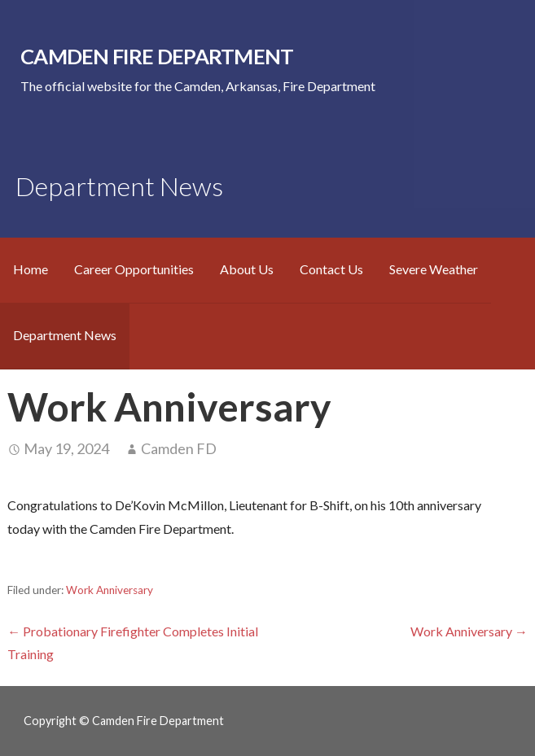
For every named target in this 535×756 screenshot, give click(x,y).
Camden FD (179, 448)
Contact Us (331, 269)
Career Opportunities (134, 269)
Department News (65, 335)
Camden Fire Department (157, 56)
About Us (247, 269)
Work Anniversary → (469, 631)
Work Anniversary (110, 590)
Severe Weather (434, 269)
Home (31, 269)
